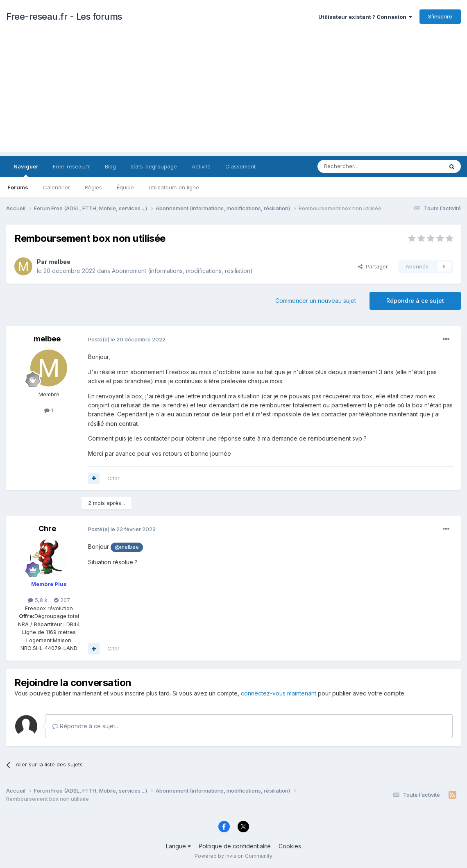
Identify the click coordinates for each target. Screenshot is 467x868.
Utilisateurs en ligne (174, 187)
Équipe (125, 187)
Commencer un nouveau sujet (316, 301)
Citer (113, 478)
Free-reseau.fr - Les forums (64, 16)
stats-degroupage (154, 166)
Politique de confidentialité (235, 846)
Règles (93, 187)
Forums (18, 187)
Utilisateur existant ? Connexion (365, 17)
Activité (201, 166)
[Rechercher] (362, 166)
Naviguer (26, 170)
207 (62, 600)
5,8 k (38, 600)
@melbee (127, 547)
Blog (110, 166)
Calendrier (57, 187)
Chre (47, 528)
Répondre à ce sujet (415, 301)
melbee (59, 262)
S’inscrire (440, 16)
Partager (373, 266)
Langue (178, 846)
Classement (240, 166)
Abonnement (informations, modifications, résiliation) (182, 271)
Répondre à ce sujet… (86, 726)
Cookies (290, 846)
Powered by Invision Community (233, 856)
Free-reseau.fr (71, 166)
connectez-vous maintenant (279, 693)
